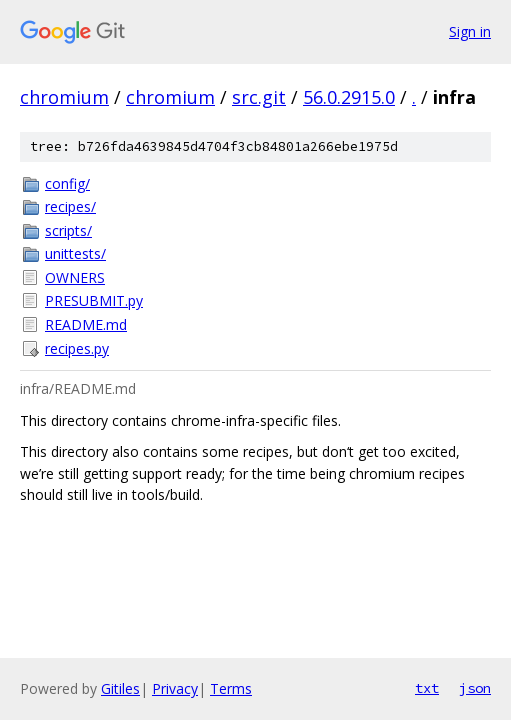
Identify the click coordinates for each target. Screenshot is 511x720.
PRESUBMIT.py (94, 300)
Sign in (470, 31)
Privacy (175, 688)
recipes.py (77, 348)
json (475, 688)
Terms (231, 688)
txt (427, 688)
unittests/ (75, 253)
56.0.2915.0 (349, 97)
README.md (86, 324)
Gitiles (120, 688)
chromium (64, 97)
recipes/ (70, 206)
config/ (67, 183)
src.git (259, 97)
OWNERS (75, 277)
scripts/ (68, 230)
